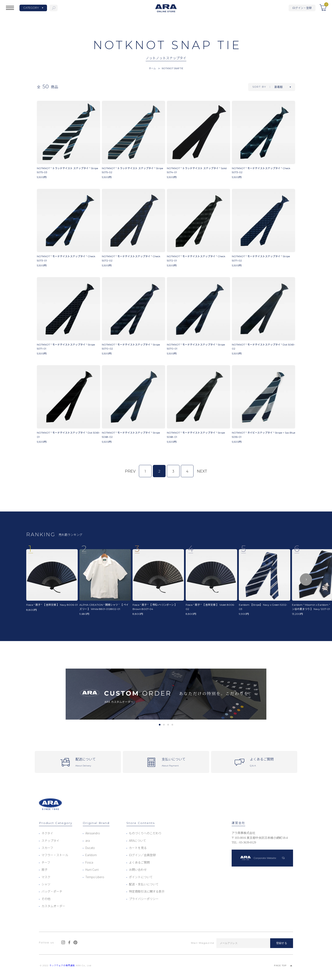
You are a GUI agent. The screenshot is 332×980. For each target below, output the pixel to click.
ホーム (152, 68)
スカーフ (47, 848)
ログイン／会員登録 (142, 855)
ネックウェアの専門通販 (62, 965)
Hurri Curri (92, 869)
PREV (130, 471)
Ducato (90, 848)
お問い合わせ (138, 869)
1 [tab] (160, 725)
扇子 (44, 869)
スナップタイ (50, 840)
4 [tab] (172, 725)
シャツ (46, 884)
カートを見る (138, 848)
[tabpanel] (166, 694)
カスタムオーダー (53, 906)
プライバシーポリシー (144, 899)
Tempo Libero (95, 877)
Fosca (89, 862)
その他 (46, 899)
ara (88, 840)
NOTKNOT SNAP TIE (172, 68)
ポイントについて (141, 877)
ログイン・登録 (302, 8)
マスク (46, 877)
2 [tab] (164, 725)
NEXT (202, 471)
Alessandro (93, 833)
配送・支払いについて (144, 884)
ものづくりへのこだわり (145, 833)
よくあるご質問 (139, 862)
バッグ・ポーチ (52, 891)
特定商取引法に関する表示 (147, 891)
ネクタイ (47, 833)
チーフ (46, 862)
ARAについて (138, 840)
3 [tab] (168, 725)
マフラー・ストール (55, 855)
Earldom (91, 855)
